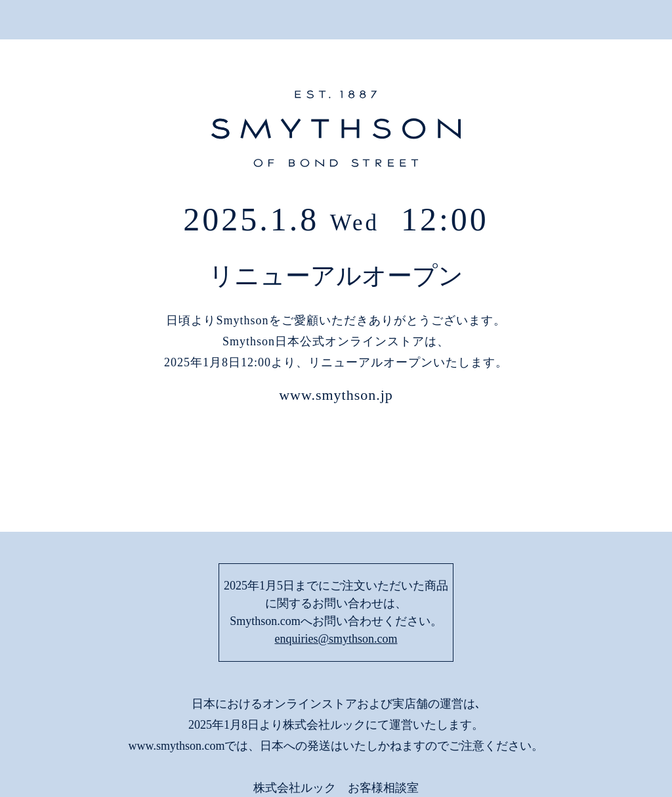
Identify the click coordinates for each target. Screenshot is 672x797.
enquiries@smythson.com (336, 551)
